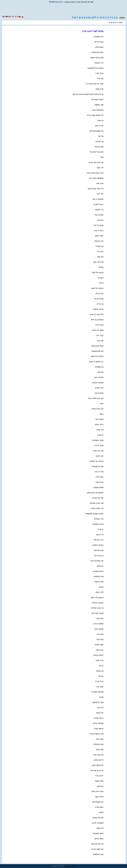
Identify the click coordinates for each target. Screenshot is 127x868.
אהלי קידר (99, 73)
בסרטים (100, 220)
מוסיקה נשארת (98, 692)
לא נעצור (100, 828)
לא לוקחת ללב (98, 802)
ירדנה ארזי (99, 776)
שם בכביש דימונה (97, 58)
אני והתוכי (100, 650)
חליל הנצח (99, 797)
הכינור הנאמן (98, 309)
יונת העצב (99, 456)
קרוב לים (100, 335)
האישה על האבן (97, 288)
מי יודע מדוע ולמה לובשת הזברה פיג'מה (88, 94)
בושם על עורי (98, 225)
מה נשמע (100, 671)
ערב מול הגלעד (97, 409)
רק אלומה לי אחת (96, 362)
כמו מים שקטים (97, 351)
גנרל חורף (99, 660)
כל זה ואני (100, 535)
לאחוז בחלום (98, 655)
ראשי (121, 23)
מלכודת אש (99, 377)
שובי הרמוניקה (98, 702)
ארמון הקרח (99, 729)
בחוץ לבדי (100, 477)
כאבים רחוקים (98, 545)
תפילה (101, 267)
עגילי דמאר (99, 236)
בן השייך (100, 121)
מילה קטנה (99, 781)
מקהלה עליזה (98, 723)
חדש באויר (99, 482)
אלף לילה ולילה (97, 791)
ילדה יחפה (99, 592)
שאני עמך (100, 739)
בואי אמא (100, 750)
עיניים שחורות (98, 571)
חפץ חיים (100, 618)
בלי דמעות (99, 210)
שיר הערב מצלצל (97, 503)
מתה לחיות (99, 645)
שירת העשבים (98, 524)
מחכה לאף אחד (97, 613)
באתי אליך (99, 325)
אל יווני (101, 136)
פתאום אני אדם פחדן (95, 493)
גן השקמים (99, 367)
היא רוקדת (99, 388)
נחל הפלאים (99, 577)
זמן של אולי (99, 215)
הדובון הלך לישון (97, 598)
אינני (102, 404)
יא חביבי (100, 435)
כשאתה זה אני (98, 199)
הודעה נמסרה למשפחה (94, 514)
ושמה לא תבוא (98, 330)
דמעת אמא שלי (97, 100)
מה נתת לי (99, 246)
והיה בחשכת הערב (96, 734)
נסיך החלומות (98, 854)
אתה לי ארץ (99, 446)
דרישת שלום (99, 760)
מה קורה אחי (98, 755)
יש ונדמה (100, 566)
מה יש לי (100, 79)
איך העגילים (99, 519)
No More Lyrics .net (70, 866)
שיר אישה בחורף (97, 508)
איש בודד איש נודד (96, 152)
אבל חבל (100, 639)
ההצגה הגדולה (98, 603)
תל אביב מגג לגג (97, 771)
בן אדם (101, 529)
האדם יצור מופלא (97, 461)
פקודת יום (99, 419)
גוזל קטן (100, 786)
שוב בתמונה (99, 105)
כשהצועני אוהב (98, 110)
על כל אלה (99, 126)
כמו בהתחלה (98, 744)
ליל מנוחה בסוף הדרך (95, 115)
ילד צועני (100, 168)
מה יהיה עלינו (98, 451)
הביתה (101, 676)
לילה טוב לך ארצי (97, 314)
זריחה (101, 666)
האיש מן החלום (98, 52)
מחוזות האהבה (98, 383)
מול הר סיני (99, 472)
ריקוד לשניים (98, 204)
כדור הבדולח (98, 540)
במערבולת (99, 47)
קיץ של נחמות (98, 818)
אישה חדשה (99, 839)
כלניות (101, 812)
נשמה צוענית (98, 487)
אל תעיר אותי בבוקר (95, 189)
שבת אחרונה (98, 550)
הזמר (101, 414)
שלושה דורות (98, 624)
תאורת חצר (99, 393)
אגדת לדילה (99, 42)
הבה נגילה (99, 293)
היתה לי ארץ (99, 231)
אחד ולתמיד (99, 582)
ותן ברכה (100, 634)
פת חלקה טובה (98, 765)
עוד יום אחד (99, 241)
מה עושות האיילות (96, 131)
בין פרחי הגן (99, 556)
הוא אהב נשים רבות (96, 398)
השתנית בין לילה (97, 320)
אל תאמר (100, 713)
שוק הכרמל (99, 147)
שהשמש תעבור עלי (96, 178)
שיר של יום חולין (97, 844)
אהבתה (101, 278)
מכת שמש (100, 89)
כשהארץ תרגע (98, 823)
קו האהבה (99, 141)
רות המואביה (98, 37)
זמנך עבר (100, 687)
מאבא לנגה (99, 629)
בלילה (101, 283)
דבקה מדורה (98, 718)
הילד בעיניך (99, 425)
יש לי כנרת (99, 681)
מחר (102, 157)
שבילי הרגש (99, 299)
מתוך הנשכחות (98, 440)
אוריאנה (100, 372)
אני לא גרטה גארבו (96, 162)
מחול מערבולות (97, 346)
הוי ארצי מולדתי (97, 608)
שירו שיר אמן (98, 262)
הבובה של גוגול (98, 273)
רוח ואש (100, 257)
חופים (101, 587)
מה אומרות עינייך (97, 561)
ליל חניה (100, 708)
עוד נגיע (100, 341)
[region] (63, 9)
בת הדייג (100, 304)
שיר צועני (100, 430)
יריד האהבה (99, 63)
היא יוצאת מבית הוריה (95, 173)
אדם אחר (100, 183)
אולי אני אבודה (98, 498)
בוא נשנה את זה (97, 849)
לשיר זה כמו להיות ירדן (95, 84)
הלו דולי (100, 252)
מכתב (101, 697)
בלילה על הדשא (97, 356)
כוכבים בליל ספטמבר (95, 68)
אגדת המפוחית (98, 466)
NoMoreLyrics (56, 2)
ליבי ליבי (100, 194)
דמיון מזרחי (99, 807)
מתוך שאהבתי (98, 833)
